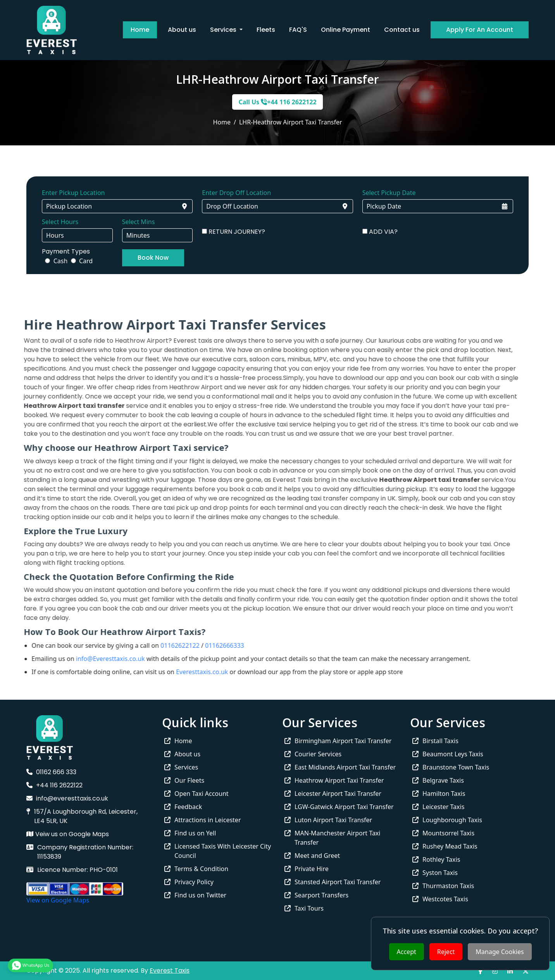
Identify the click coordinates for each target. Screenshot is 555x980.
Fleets (266, 30)
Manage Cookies (500, 952)
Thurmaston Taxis (443, 886)
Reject (446, 952)
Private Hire (307, 869)
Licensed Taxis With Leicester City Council (218, 851)
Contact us (402, 30)
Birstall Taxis (435, 741)
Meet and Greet (312, 856)
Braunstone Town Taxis (451, 767)
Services (181, 767)
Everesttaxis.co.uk (186, 672)
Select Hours (60, 222)
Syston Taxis (435, 873)
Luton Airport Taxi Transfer (328, 820)
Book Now (153, 258)
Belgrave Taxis (438, 780)
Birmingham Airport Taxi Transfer (338, 741)
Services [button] (224, 30)
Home (140, 30)
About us (182, 30)
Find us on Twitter (195, 895)
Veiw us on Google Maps (68, 834)
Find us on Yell (190, 833)
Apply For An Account (480, 30)
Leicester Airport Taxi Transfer (333, 794)
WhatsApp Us (30, 964)
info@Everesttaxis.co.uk (94, 659)
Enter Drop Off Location (236, 193)
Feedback (183, 807)
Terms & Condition (196, 869)
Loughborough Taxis (447, 820)
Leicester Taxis (438, 807)
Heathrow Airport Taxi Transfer (334, 780)
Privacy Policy (189, 882)
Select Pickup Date (389, 193)
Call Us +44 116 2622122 (277, 102)
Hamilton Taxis (439, 794)
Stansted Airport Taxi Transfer (333, 882)
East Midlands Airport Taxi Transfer (340, 767)
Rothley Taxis (436, 859)
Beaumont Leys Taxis (448, 754)
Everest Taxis (170, 971)
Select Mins (139, 222)
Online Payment (346, 30)
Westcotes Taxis (440, 899)
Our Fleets (184, 780)
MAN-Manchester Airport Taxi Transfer (332, 838)
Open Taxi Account (196, 794)
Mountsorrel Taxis (443, 833)
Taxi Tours (304, 908)
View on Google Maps (58, 900)
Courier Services (313, 754)
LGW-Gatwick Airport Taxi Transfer (339, 807)
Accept (407, 952)
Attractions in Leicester (203, 820)
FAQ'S (298, 30)
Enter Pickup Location (73, 193)
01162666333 (208, 645)
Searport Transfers (316, 895)
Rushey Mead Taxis (445, 846)
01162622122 (164, 645)
